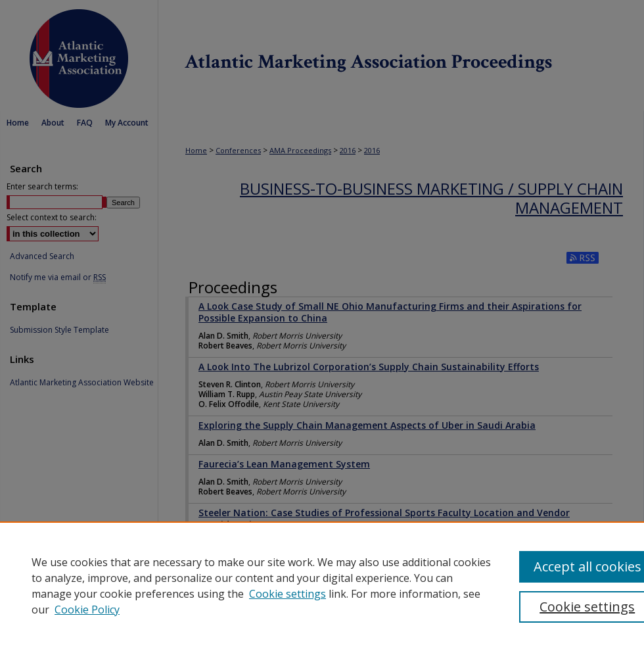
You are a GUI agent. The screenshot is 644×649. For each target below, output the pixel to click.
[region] (322, 585)
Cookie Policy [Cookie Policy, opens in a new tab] (87, 610)
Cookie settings (287, 594)
